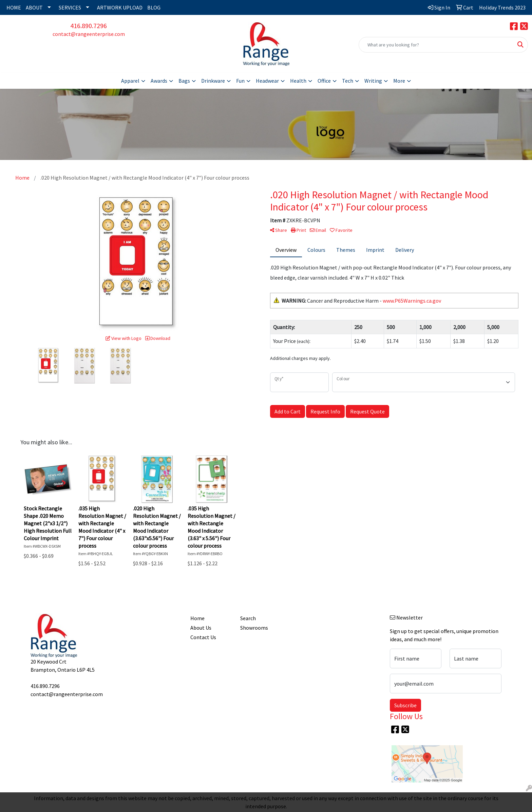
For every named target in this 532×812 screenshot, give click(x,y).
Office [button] (324, 81)
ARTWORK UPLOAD (120, 7)
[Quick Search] (436, 45)
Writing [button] (373, 81)
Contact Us (203, 637)
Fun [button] (240, 81)
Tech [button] (348, 81)
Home (197, 618)
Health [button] (298, 81)
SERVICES (70, 7)
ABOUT (34, 7)
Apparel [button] (130, 81)
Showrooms (254, 628)
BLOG (154, 7)
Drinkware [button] (213, 81)
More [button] (399, 81)
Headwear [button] (267, 81)
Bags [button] (184, 81)
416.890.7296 (89, 26)
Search (248, 618)
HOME (14, 7)
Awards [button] (159, 81)
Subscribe (405, 705)
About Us (201, 628)
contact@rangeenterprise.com (89, 34)
